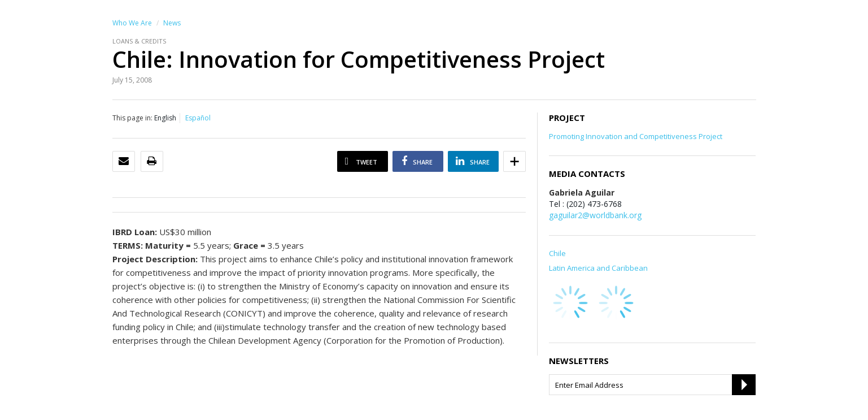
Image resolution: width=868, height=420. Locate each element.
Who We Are (132, 23)
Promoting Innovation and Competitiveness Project (636, 136)
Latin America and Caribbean (598, 268)
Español (198, 118)
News (172, 23)
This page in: (132, 118)
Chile (557, 253)
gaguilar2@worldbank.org (595, 215)
